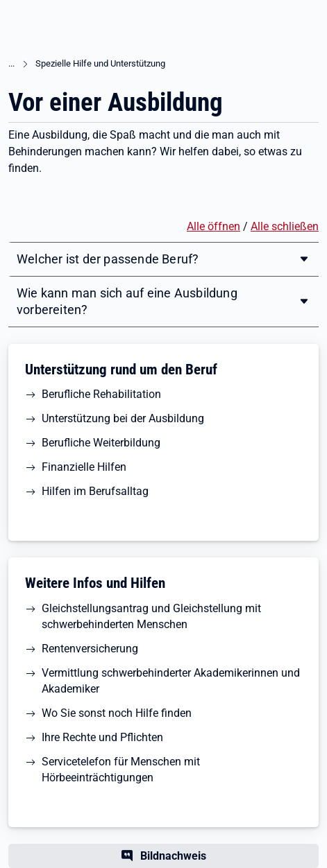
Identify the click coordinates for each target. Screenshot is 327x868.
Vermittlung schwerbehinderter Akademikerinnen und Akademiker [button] (171, 681)
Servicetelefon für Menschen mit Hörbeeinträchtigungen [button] (121, 770)
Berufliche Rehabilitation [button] (101, 394)
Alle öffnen (213, 226)
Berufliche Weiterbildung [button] (101, 443)
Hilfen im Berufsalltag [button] (95, 491)
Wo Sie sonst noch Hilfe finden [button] (117, 713)
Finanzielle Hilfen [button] (84, 467)
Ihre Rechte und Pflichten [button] (102, 737)
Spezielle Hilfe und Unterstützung (100, 63)
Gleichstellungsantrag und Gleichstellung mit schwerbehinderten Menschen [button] (151, 616)
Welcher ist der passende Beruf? (108, 259)
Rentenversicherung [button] (90, 649)
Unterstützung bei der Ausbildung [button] (123, 418)
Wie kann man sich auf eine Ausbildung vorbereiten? (127, 301)
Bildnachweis (173, 856)
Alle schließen (285, 226)
